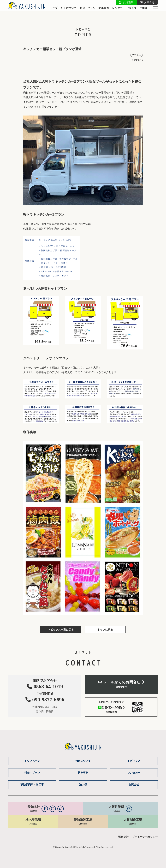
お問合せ (147, 2)
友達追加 (126, 2)
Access (34, 811)
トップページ (32, 761)
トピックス (134, 761)
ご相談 (143, 8)
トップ (54, 8)
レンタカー (119, 8)
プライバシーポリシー (145, 837)
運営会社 (123, 837)
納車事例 (104, 8)
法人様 (132, 8)
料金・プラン (88, 8)
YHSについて (69, 8)
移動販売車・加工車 (32, 785)
